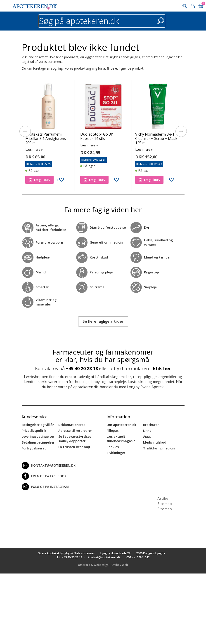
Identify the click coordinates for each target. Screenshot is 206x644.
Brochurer (151, 425)
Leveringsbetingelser (38, 436)
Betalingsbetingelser (38, 442)
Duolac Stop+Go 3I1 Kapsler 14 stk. (97, 136)
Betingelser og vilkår (38, 425)
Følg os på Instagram (45, 487)
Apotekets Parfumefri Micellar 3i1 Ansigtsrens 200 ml (46, 139)
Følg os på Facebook (44, 476)
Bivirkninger (116, 453)
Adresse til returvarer (75, 431)
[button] (6, 6)
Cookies (113, 447)
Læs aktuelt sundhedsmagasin (121, 439)
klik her (162, 368)
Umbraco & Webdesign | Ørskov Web (103, 565)
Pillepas (112, 431)
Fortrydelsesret (34, 448)
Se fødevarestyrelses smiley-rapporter (75, 439)
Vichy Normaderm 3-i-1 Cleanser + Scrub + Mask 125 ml (156, 139)
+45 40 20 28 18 (82, 368)
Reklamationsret (72, 425)
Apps (147, 436)
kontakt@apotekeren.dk (49, 465)
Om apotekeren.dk (121, 425)
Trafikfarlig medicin (159, 448)
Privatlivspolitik (34, 431)
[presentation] (25, 131)
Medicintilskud (155, 442)
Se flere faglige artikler (103, 321)
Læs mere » (34, 149)
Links (147, 431)
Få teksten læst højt (74, 447)
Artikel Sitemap (165, 501)
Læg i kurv (39, 180)
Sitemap (165, 509)
